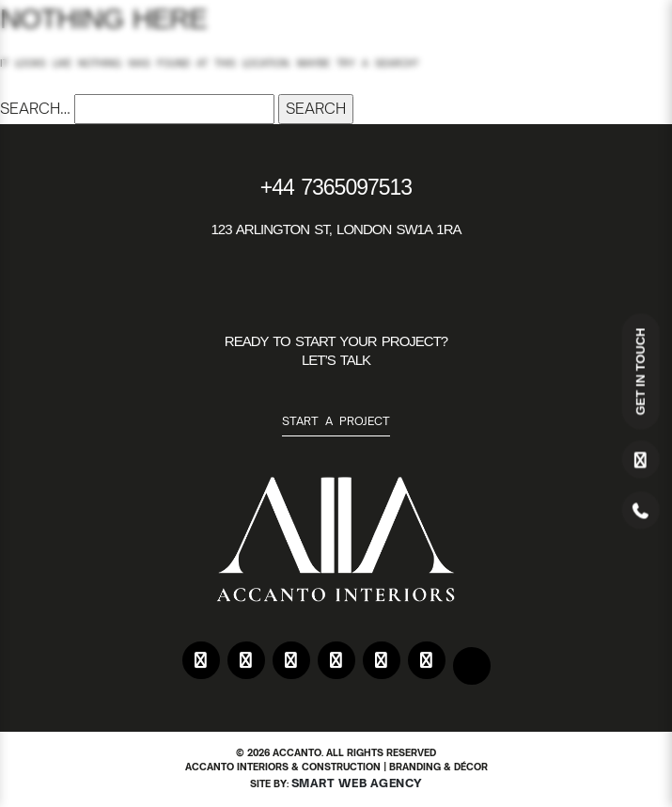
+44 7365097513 (336, 187)
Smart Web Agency (357, 783)
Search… (35, 108)
